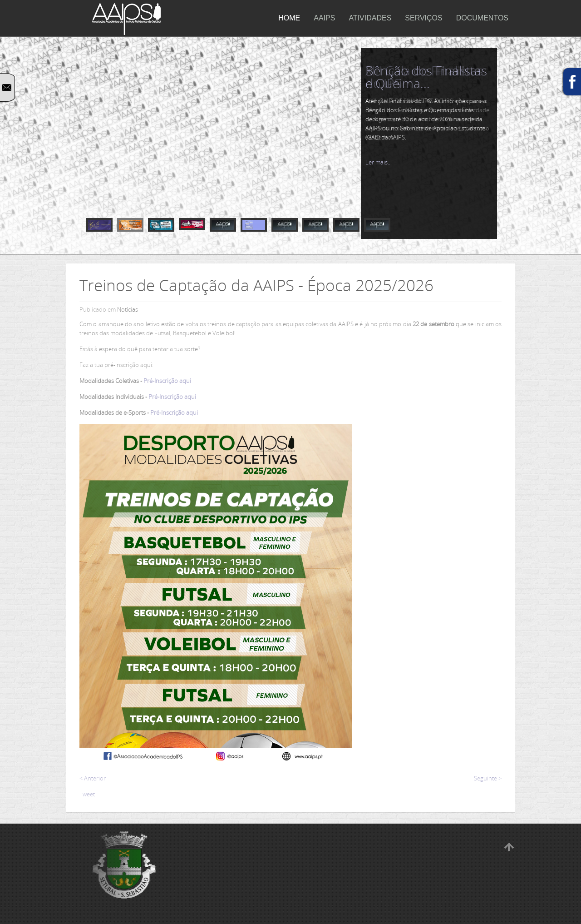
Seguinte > (488, 778)
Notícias (128, 309)
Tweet (87, 794)
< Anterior (93, 778)
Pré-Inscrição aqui (167, 381)
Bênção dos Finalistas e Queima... (426, 77)
